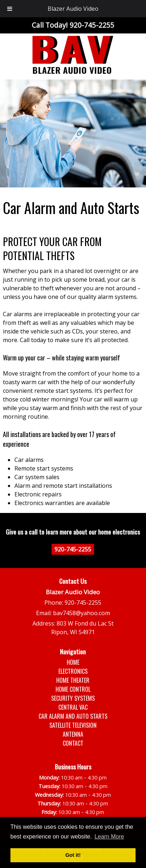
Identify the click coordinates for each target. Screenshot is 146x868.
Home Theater (73, 680)
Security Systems (73, 698)
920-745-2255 (73, 549)
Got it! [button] (73, 855)
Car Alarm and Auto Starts (73, 716)
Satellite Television (73, 725)
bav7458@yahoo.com (81, 613)
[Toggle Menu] (10, 9)
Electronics (73, 671)
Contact (73, 743)
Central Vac (73, 707)
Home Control (73, 689)
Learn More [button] (109, 837)
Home (73, 662)
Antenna (73, 734)
